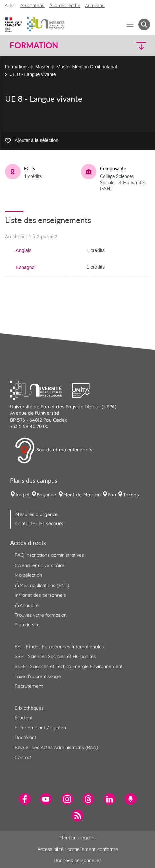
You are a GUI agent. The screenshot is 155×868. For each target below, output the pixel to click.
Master (43, 67)
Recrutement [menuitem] (29, 686)
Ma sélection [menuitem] (28, 575)
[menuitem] (25, 799)
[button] (133, 46)
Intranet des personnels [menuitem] (40, 595)
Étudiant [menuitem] (24, 718)
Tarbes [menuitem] (131, 495)
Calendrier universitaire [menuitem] (40, 565)
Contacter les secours (39, 523)
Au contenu (32, 5)
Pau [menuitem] (112, 495)
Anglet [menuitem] (23, 495)
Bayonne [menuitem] (46, 495)
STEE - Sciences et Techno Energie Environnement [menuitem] (69, 666)
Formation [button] (34, 45)
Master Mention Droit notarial (87, 67)
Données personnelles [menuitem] (78, 860)
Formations (17, 67)
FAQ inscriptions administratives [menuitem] (49, 555)
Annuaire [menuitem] (27, 605)
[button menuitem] (144, 24)
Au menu (95, 5)
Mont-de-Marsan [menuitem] (82, 495)
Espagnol (26, 267)
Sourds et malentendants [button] (54, 450)
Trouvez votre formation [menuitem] (41, 615)
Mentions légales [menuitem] (77, 838)
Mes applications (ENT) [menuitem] (42, 585)
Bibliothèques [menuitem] (29, 708)
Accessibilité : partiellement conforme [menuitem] (78, 849)
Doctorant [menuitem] (26, 737)
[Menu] (130, 24)
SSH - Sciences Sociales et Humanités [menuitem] (55, 656)
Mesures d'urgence (37, 514)
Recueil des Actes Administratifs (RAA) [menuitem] (56, 747)
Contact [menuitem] (23, 757)
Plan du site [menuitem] (27, 625)
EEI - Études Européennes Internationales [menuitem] (59, 647)
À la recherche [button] (65, 5)
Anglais (24, 250)
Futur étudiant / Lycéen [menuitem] (40, 728)
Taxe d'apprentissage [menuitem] (38, 676)
